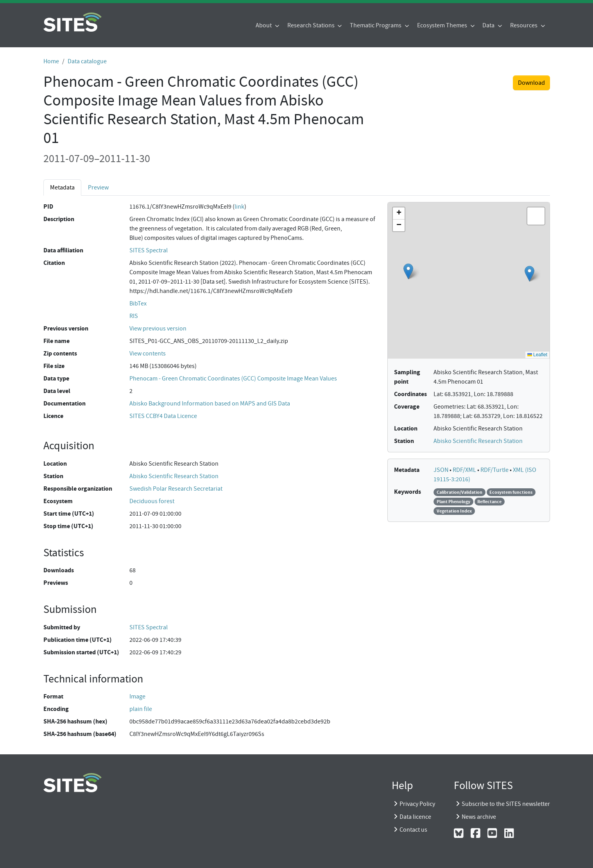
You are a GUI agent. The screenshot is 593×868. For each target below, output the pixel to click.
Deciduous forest (152, 501)
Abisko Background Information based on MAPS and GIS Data (210, 404)
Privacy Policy (417, 804)
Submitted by (62, 627)
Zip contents (60, 353)
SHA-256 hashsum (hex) (75, 721)
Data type (56, 378)
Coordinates (410, 394)
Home (51, 61)
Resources (524, 25)
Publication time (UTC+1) (78, 640)
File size (54, 366)
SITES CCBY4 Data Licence (163, 416)
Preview (98, 188)
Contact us (413, 830)
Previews (56, 583)
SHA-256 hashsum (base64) (80, 734)
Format (53, 696)
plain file (141, 709)
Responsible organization (78, 488)
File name (56, 341)
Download (531, 83)
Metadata (62, 188)
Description (59, 219)
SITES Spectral (149, 250)
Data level (57, 391)
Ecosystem (58, 501)
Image (137, 697)
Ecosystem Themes (443, 25)
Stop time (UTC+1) (68, 526)
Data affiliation (63, 250)
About (264, 25)
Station (53, 476)
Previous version (66, 328)
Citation (54, 263)
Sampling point (407, 377)
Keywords (408, 492)
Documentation (64, 403)
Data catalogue (87, 61)
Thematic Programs (376, 25)
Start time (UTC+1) (69, 513)
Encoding (56, 709)
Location (55, 463)
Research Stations (312, 25)
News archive (479, 817)
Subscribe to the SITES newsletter (506, 804)
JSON (442, 470)
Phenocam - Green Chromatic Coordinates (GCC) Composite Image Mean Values (233, 379)
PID (48, 206)
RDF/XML (465, 470)
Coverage (407, 406)
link (239, 207)
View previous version (158, 329)
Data (489, 25)
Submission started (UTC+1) (81, 652)
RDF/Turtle (495, 470)
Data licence (415, 817)
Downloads (59, 570)
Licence (53, 416)
